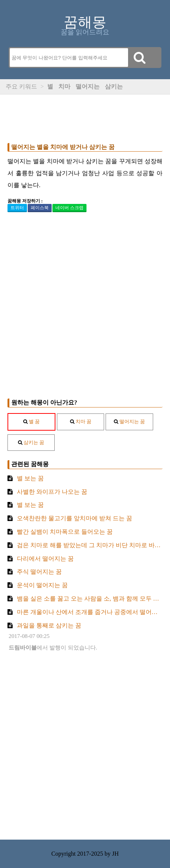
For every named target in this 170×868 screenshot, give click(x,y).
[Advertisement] (85, 117)
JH (115, 854)
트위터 (17, 208)
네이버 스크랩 (69, 208)
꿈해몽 (85, 22)
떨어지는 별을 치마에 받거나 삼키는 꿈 (63, 147)
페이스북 (40, 208)
